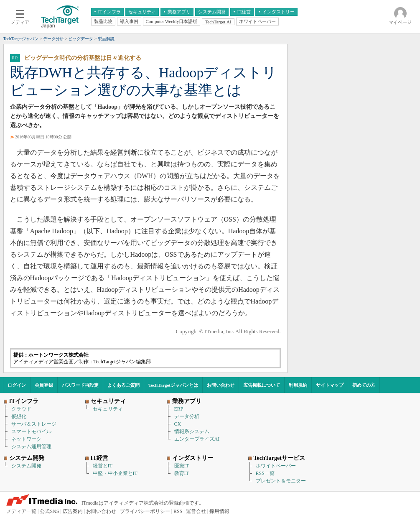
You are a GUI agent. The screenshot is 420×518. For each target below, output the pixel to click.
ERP (179, 409)
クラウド (21, 409)
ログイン (17, 385)
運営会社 (196, 511)
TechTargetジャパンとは (173, 385)
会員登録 (44, 385)
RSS (178, 511)
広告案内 (73, 511)
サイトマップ (330, 385)
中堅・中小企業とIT (115, 473)
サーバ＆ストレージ (34, 424)
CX (178, 424)
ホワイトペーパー (276, 466)
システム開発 (26, 466)
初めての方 (364, 385)
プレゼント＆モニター (281, 481)
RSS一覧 (265, 473)
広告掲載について (262, 385)
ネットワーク (26, 439)
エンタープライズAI (197, 439)
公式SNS (49, 511)
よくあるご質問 (123, 385)
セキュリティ (108, 409)
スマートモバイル (31, 431)
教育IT (182, 473)
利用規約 (298, 385)
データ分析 (187, 416)
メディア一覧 (21, 511)
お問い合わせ (221, 385)
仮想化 (19, 416)
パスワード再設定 (80, 385)
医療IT (182, 466)
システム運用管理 (31, 447)
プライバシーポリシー (145, 511)
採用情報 (219, 511)
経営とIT (103, 466)
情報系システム (192, 431)
